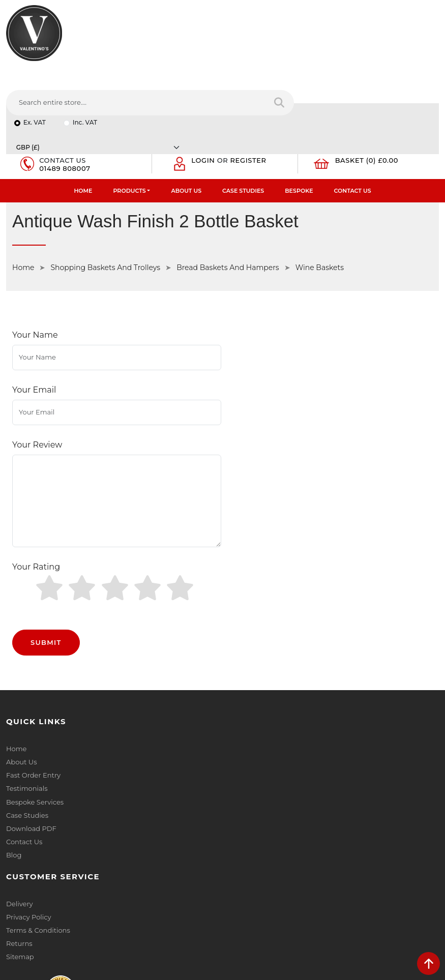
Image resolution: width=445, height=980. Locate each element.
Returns (242, 641)
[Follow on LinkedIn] (53, 900)
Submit (46, 494)
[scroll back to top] (428, 963)
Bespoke (299, 120)
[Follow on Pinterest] (91, 900)
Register (249, 90)
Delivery (242, 601)
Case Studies (243, 120)
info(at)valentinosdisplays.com (70, 834)
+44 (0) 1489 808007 (53, 877)
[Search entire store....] (283, 45)
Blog (14, 707)
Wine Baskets (320, 197)
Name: (240, 770)
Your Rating (36, 438)
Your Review (37, 335)
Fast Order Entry (33, 628)
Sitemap (243, 654)
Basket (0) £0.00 (367, 90)
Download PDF (31, 680)
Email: (239, 815)
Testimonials (27, 641)
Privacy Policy (251, 614)
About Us (186, 120)
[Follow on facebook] (14, 900)
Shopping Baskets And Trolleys (105, 197)
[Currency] (348, 73)
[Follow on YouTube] (71, 900)
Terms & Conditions (261, 628)
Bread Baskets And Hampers (228, 197)
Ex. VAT (35, 73)
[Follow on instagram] (110, 900)
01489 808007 (65, 98)
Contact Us (353, 120)
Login (203, 90)
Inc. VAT (85, 73)
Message (243, 859)
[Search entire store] (424, 45)
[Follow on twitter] (33, 900)
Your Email (34, 300)
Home (83, 120)
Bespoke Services (35, 654)
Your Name (35, 264)
